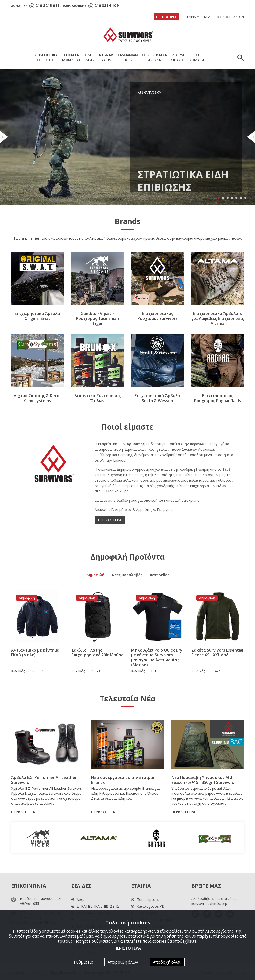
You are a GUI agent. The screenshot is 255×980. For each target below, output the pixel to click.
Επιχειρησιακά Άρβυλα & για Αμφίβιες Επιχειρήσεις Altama (218, 318)
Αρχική (79, 900)
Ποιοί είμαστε (145, 900)
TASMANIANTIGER (127, 58)
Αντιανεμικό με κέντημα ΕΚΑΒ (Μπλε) (35, 653)
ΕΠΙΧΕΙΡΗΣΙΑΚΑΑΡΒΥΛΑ (154, 58)
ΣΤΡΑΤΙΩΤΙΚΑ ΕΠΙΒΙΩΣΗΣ (95, 906)
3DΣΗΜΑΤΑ (197, 58)
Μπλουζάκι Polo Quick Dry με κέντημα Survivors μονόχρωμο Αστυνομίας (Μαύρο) (157, 657)
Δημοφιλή (95, 575)
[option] (40, 837)
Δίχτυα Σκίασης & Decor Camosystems (37, 398)
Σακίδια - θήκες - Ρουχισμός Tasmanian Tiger (97, 318)
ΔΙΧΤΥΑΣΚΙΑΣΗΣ (178, 58)
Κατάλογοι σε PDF (149, 906)
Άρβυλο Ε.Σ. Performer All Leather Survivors (44, 780)
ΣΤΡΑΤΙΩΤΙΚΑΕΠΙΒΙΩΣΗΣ (46, 58)
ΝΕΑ (207, 17)
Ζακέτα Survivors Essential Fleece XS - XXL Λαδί (217, 653)
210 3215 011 (48, 5)
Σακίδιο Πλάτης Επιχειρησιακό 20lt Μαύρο (97, 653)
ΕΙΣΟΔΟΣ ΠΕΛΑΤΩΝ (230, 17)
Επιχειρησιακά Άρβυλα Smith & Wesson (157, 398)
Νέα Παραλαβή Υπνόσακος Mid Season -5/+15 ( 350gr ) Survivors (203, 780)
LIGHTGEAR (90, 58)
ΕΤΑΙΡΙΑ (190, 17)
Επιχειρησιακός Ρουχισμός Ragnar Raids (217, 398)
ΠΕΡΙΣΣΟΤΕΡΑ (110, 520)
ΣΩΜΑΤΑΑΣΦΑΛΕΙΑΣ (71, 58)
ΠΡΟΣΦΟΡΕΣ (167, 17)
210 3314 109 (106, 5)
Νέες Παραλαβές (127, 575)
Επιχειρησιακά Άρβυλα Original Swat (37, 316)
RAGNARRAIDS (106, 58)
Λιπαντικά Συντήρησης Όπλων (98, 398)
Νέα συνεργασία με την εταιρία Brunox (123, 780)
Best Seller (159, 575)
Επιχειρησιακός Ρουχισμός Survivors (157, 316)
